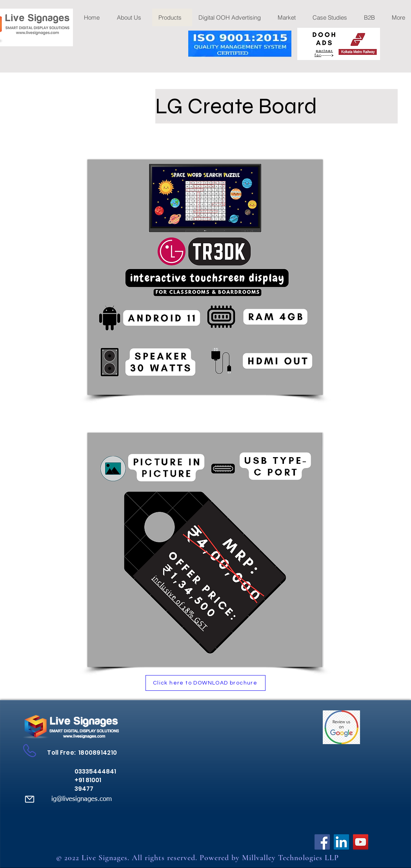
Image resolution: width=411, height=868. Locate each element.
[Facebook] (322, 842)
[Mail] (29, 799)
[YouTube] (361, 842)
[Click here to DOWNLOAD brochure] (205, 683)
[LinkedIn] (341, 842)
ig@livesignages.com (82, 799)
